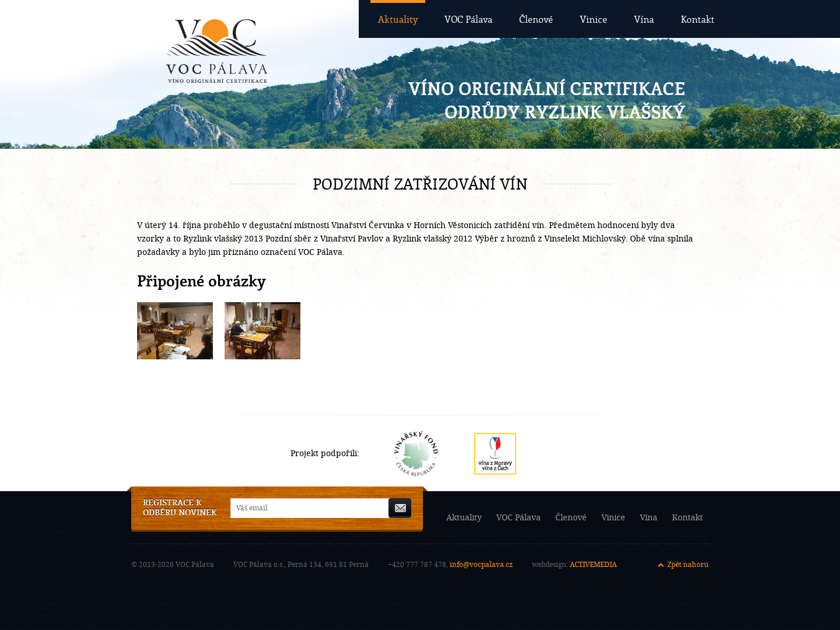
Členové (536, 19)
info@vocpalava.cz (481, 565)
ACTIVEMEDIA (593, 565)
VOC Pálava (468, 19)
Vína (644, 19)
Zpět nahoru (688, 565)
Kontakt (698, 19)
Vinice (594, 19)
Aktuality (398, 19)
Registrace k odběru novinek (180, 508)
